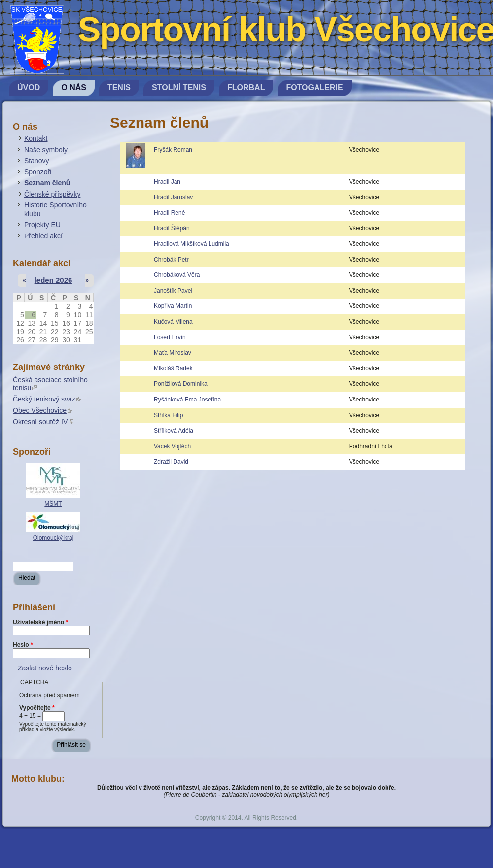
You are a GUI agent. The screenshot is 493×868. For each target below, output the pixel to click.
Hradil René (169, 213)
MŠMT (53, 504)
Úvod (29, 87)
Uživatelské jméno (40, 622)
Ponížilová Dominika (181, 384)
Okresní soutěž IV (43, 422)
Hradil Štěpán (172, 228)
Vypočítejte (37, 708)
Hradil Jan (167, 182)
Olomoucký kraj (53, 538)
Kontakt (36, 138)
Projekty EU (42, 225)
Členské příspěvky (52, 194)
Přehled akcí (43, 236)
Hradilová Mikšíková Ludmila (192, 244)
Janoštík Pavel (173, 291)
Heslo (23, 645)
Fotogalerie (314, 87)
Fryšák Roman (173, 150)
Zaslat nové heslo (45, 668)
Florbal (246, 87)
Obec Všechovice (43, 410)
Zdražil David (171, 462)
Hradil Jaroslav (173, 197)
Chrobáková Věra (177, 275)
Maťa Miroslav (173, 353)
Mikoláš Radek (173, 368)
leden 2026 (53, 280)
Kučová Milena (173, 322)
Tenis (119, 87)
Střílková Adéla (174, 431)
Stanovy (37, 161)
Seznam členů (47, 183)
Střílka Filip (168, 415)
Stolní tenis (179, 87)
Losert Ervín (170, 337)
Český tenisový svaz (47, 399)
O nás (74, 87)
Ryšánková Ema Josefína (187, 400)
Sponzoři (38, 172)
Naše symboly (46, 150)
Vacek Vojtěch (172, 446)
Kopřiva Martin (173, 306)
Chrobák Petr (171, 260)
